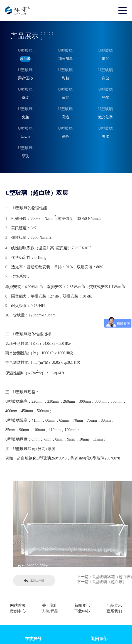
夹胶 (106, 137)
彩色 (65, 137)
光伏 (106, 98)
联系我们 (114, 611)
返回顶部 (99, 639)
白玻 (106, 78)
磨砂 (106, 59)
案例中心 (18, 611)
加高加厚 (65, 59)
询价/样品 (50, 611)
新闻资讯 (82, 605)
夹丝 (25, 117)
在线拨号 (33, 639)
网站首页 (18, 605)
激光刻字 (106, 117)
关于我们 (50, 605)
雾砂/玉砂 (25, 78)
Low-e (25, 137)
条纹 (25, 98)
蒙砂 (65, 98)
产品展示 (114, 605)
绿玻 (25, 156)
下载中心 (82, 611)
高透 (65, 117)
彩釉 (65, 78)
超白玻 (25, 59)
